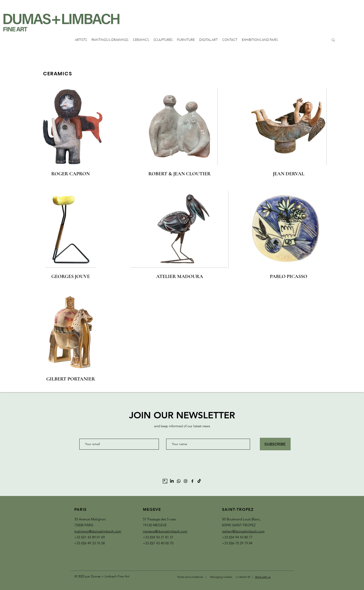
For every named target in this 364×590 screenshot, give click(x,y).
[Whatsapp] (179, 481)
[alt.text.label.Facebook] (192, 481)
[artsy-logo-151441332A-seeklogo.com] (165, 481)
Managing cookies (221, 577)
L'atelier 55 (244, 577)
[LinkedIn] (172, 481)
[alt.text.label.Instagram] (186, 481)
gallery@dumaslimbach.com (243, 531)
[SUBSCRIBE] (275, 444)
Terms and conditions (190, 577)
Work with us (263, 577)
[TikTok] (199, 481)
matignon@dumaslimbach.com (98, 531)
